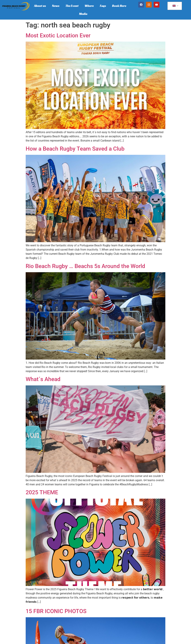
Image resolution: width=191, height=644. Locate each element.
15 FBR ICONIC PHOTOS (56, 611)
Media (83, 14)
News (56, 6)
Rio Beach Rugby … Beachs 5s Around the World (85, 266)
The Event (72, 6)
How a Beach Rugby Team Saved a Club (75, 149)
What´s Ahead (43, 379)
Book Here (119, 6)
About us (40, 6)
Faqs (103, 6)
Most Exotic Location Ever (58, 35)
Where (89, 6)
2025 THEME (42, 492)
